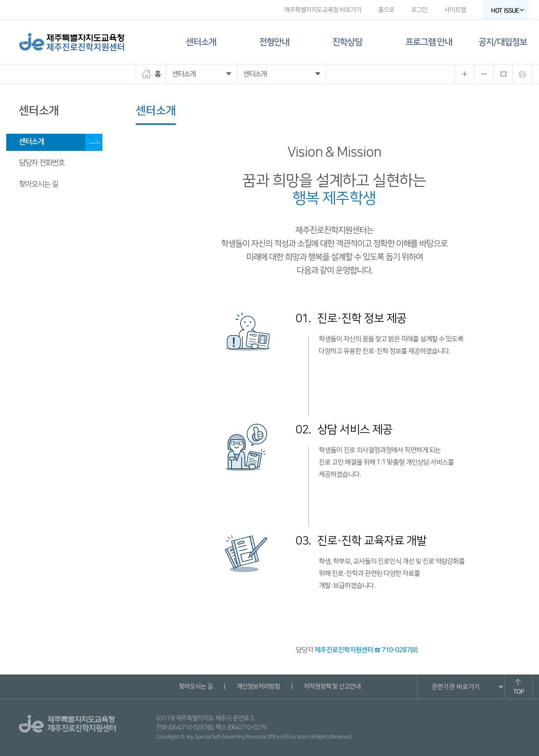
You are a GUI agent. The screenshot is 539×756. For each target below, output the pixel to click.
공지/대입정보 (503, 42)
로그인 (419, 10)
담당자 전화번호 (42, 163)
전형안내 (274, 42)
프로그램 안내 (429, 42)
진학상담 (347, 42)
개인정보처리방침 (258, 686)
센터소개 (201, 42)
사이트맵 (455, 10)
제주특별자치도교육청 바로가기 (323, 10)
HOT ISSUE (508, 11)
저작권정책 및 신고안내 (332, 686)
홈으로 (386, 10)
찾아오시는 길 (38, 184)
